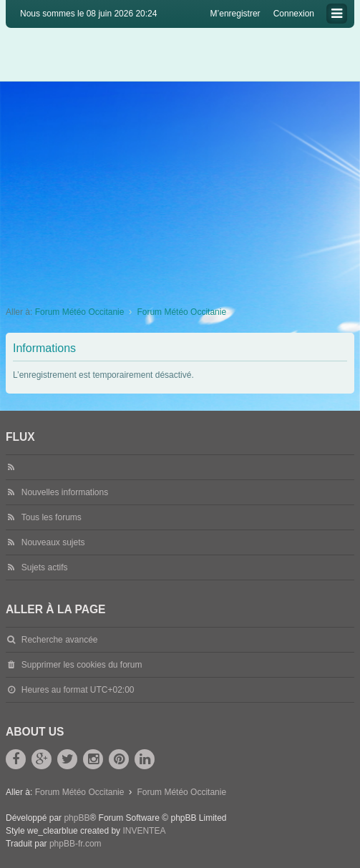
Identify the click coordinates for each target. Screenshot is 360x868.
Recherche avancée (60, 640)
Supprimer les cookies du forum (82, 665)
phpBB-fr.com (76, 844)
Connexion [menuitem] (294, 14)
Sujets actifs (45, 567)
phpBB (77, 818)
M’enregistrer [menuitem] (235, 14)
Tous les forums (52, 517)
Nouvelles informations (65, 492)
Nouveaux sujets (53, 542)
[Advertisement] (180, 189)
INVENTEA (144, 831)
